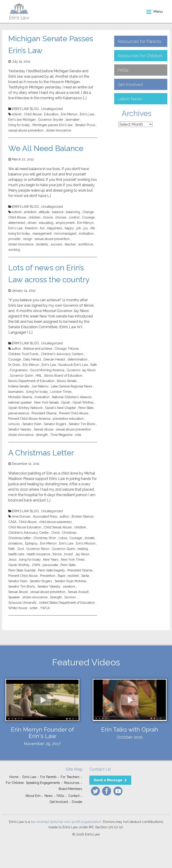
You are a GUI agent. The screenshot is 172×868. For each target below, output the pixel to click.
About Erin (33, 796)
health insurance (38, 554)
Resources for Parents (139, 41)
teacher (70, 244)
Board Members (70, 789)
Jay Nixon (82, 554)
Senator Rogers (55, 424)
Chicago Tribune (67, 349)
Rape (61, 576)
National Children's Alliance (72, 397)
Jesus (12, 560)
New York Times (73, 560)
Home (14, 777)
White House (18, 608)
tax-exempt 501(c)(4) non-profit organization (66, 822)
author (16, 349)
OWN (36, 565)
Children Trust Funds (23, 354)
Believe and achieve (38, 349)
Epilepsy (31, 543)
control (74, 217)
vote (78, 435)
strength (42, 435)
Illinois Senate (67, 381)
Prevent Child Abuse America (29, 419)
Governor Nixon (38, 549)
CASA (12, 522)
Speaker (14, 597)
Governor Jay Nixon (81, 370)
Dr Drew (14, 365)
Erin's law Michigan (22, 120)
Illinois (57, 554)
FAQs (123, 70)
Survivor (70, 597)
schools (14, 424)
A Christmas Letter (41, 453)
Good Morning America (47, 370)
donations (15, 543)
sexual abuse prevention (26, 130)
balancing (73, 212)
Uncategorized (52, 109)
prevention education (68, 419)
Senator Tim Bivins (82, 424)
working (14, 250)
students (42, 244)
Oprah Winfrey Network (25, 408)
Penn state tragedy (52, 570)
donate (89, 538)
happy (69, 228)
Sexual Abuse (44, 429)
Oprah (66, 402)
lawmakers (16, 392)
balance (58, 212)
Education (51, 114)
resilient (73, 576)
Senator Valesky (20, 429)
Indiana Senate (19, 386)
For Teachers (70, 777)
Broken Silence (83, 516)
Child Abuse (33, 114)
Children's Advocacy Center (29, 533)
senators (69, 586)
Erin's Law (87, 114)
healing (83, 549)
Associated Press (45, 516)
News (49, 796)
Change (88, 212)
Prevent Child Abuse (74, 413)
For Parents (48, 777)
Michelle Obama (20, 397)
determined (17, 223)
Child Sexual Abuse (58, 527)
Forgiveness (19, 370)
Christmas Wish (45, 538)
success (57, 244)
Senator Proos (85, 125)
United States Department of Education (67, 603)
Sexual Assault (78, 592)
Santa (85, 576)
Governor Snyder (51, 120)
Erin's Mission (86, 543)
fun (42, 228)
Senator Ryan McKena (70, 581)
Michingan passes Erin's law (53, 125)
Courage (88, 217)
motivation (86, 234)
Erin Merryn (69, 114)
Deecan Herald (54, 359)
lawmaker (73, 120)
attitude (44, 212)
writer (34, 608)
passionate (50, 565)
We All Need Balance (46, 148)
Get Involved (130, 84)
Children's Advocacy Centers (62, 354)
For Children (15, 783)
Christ (55, 533)
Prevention (48, 576)
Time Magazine (61, 435)
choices (61, 217)
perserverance (19, 413)
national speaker (20, 402)
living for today (19, 125)
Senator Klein (32, 424)
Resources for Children (140, 56)
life (93, 228)
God (20, 549)
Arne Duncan (21, 516)
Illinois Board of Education (63, 376)
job (79, 228)
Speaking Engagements (43, 783)
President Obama (44, 413)
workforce (86, 244)
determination (77, 359)
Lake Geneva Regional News (72, 386)
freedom (31, 228)
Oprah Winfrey (83, 402)
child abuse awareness (55, 522)
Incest (69, 554)
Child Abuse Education (25, 527)
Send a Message (108, 780)
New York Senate (46, 402)
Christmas (69, 533)
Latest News (130, 99)
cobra (63, 538)
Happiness (55, 228)
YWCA (45, 608)
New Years (51, 560)
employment (65, 223)
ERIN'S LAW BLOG (25, 109)
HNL (39, 376)
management (42, 234)
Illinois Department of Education (31, 381)
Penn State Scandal (22, 570)
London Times (61, 392)
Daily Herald (32, 359)
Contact (74, 796)
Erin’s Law (29, 777)
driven (32, 223)
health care (16, 554)
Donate (77, 802)
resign (28, 239)
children (34, 217)
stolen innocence (58, 130)
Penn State (86, 408)
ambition (30, 212)
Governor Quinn (21, 376)
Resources (72, 783)
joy (86, 228)
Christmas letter (20, 538)
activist (17, 114)
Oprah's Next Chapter (60, 408)
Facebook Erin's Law (73, 365)
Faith (94, 365)
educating (46, 223)
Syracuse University (22, 603)
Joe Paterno (40, 386)
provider (14, 239)
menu (158, 12)
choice (48, 217)
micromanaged (65, 234)
